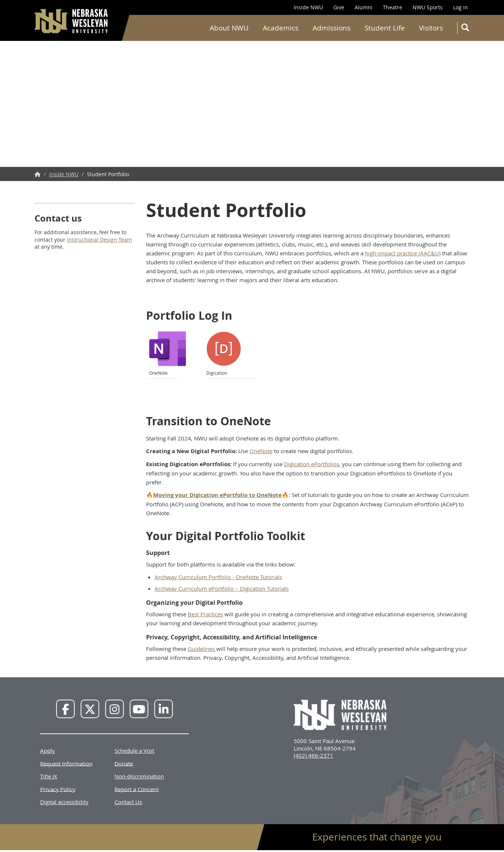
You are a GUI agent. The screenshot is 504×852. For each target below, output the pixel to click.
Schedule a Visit (134, 751)
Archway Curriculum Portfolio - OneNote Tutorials (218, 577)
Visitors (431, 28)
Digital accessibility (64, 802)
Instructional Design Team (99, 240)
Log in (461, 7)
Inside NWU (308, 7)
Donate (124, 763)
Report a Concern (137, 789)
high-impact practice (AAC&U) (403, 253)
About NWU (229, 28)
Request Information (66, 763)
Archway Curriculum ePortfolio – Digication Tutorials (222, 588)
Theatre (392, 7)
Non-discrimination (139, 776)
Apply (48, 751)
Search (467, 29)
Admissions (332, 28)
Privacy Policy (58, 789)
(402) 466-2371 (314, 755)
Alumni (364, 7)
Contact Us (128, 802)
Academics (281, 28)
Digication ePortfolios (311, 464)
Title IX (49, 776)
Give (339, 7)
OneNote (261, 451)
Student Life (385, 28)
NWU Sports (428, 7)
